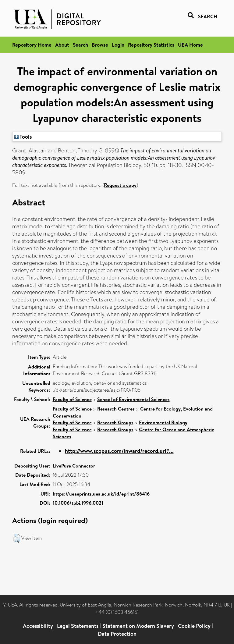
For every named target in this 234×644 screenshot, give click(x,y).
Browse (100, 45)
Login (118, 45)
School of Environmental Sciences (133, 399)
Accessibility (38, 626)
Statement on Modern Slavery (138, 626)
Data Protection (117, 634)
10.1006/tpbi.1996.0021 (78, 503)
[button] (17, 538)
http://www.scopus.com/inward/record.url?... (119, 451)
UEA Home (190, 45)
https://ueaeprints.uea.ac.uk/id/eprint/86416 (101, 494)
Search (80, 45)
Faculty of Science (72, 399)
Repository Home (32, 45)
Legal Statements (78, 626)
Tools (23, 137)
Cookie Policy (194, 626)
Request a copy (120, 185)
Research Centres (116, 409)
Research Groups (115, 422)
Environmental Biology (163, 422)
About (62, 45)
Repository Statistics (151, 45)
